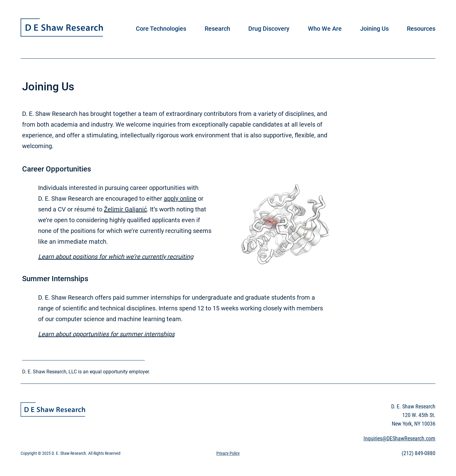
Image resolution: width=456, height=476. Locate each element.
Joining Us (374, 29)
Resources (421, 29)
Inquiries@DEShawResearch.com (399, 438)
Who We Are (325, 29)
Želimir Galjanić (125, 209)
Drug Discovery (269, 29)
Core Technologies (161, 29)
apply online (180, 199)
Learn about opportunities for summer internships (106, 334)
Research (217, 29)
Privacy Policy (228, 453)
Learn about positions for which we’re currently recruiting (116, 257)
